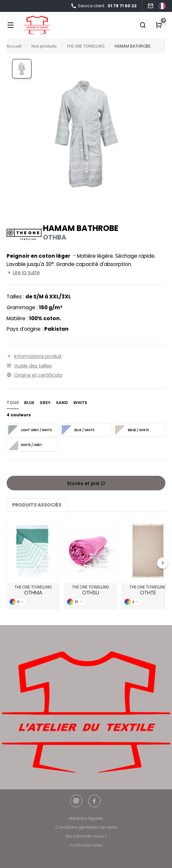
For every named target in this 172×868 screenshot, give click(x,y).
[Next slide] (163, 563)
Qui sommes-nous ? (86, 836)
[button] (22, 69)
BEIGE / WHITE (132, 430)
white (80, 403)
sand (62, 403)
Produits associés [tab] (37, 505)
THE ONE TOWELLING (33, 590)
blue (29, 403)
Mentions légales (86, 818)
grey (45, 403)
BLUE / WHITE (78, 430)
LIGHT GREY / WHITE (30, 430)
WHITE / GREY (25, 445)
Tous (13, 403)
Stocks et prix (86, 483)
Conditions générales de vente (86, 827)
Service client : (104, 6)
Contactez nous (86, 845)
